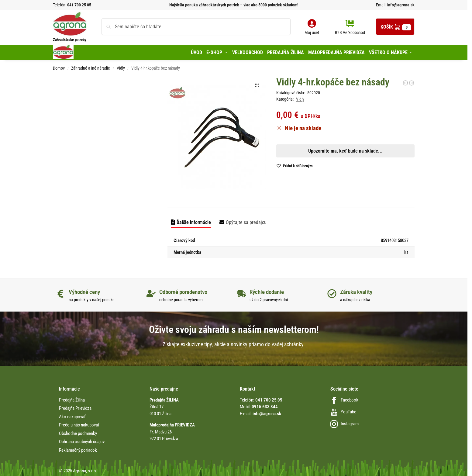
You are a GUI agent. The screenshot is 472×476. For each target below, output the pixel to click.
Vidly (121, 67)
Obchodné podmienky (78, 432)
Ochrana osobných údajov (82, 440)
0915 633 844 (265, 405)
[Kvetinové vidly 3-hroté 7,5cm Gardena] (405, 81)
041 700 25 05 (79, 5)
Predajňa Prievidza (75, 407)
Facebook (344, 398)
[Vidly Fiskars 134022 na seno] (412, 81)
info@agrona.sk (400, 5)
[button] (395, 27)
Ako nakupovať (72, 415)
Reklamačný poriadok (78, 449)
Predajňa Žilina (72, 398)
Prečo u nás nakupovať (79, 424)
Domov (59, 67)
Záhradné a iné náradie (91, 67)
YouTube (343, 410)
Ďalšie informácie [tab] (194, 221)
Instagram (345, 423)
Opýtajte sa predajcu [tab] (246, 221)
